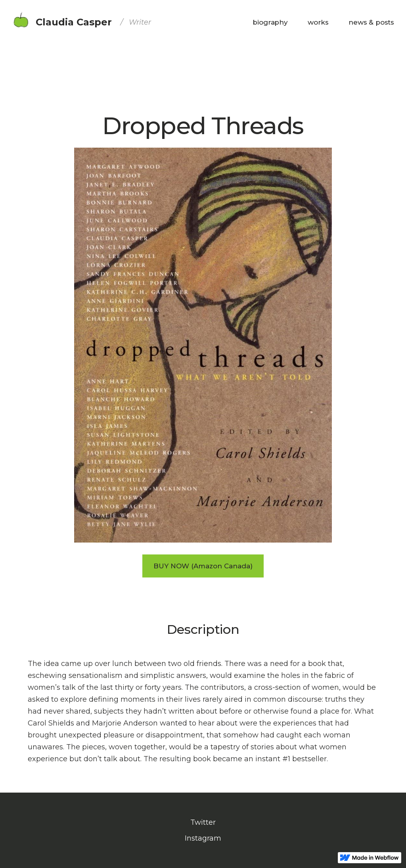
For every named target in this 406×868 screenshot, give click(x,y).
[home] (81, 22)
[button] (318, 22)
